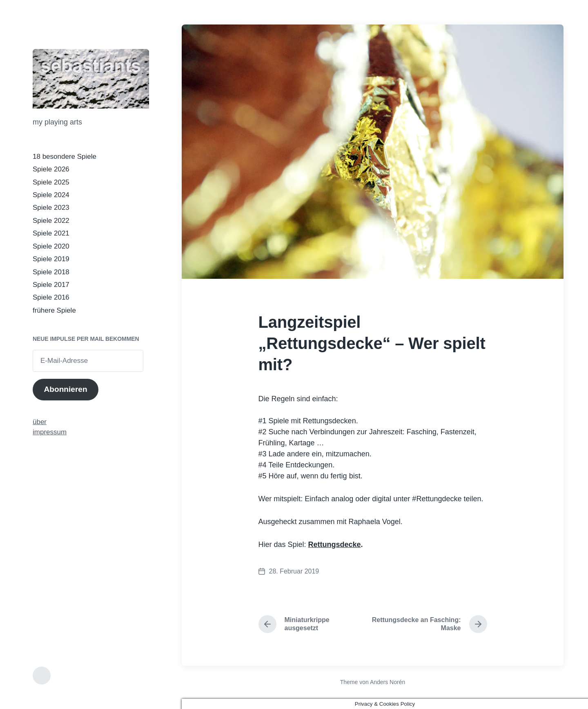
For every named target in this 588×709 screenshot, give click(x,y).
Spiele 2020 (51, 246)
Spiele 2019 (51, 259)
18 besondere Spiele (65, 157)
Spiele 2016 (51, 297)
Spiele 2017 (51, 285)
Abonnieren (65, 389)
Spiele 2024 (51, 195)
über (40, 422)
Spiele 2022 (51, 221)
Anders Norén (388, 682)
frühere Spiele (54, 310)
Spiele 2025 (51, 182)
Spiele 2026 (51, 169)
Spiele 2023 (51, 208)
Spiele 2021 (51, 233)
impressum (50, 432)
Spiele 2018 (51, 272)
